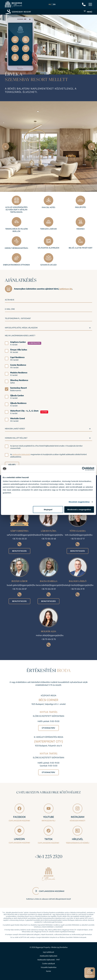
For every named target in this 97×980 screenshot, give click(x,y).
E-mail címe (10, 309)
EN (54, 4)
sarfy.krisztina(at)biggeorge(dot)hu (21, 535)
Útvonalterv (48, 728)
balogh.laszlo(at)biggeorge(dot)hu (79, 585)
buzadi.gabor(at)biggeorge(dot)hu (21, 585)
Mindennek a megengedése (79, 509)
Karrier (49, 971)
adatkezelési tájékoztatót (21, 454)
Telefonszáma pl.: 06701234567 (18, 318)
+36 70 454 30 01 (48, 589)
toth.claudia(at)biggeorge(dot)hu (79, 535)
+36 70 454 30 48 (49, 539)
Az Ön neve (10, 300)
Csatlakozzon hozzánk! (52, 891)
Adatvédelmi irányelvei (48, 937)
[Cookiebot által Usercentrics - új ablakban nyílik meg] (84, 469)
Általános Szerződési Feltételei (69, 937)
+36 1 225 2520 (48, 856)
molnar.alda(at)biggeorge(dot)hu (50, 635)
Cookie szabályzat (48, 963)
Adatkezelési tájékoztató (48, 956)
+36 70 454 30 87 (19, 589)
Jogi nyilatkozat (48, 952)
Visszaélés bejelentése (49, 967)
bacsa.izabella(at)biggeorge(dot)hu (50, 585)
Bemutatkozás (19, 551)
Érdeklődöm (90, 972)
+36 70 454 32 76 (49, 639)
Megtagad (48, 509)
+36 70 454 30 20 (19, 539)
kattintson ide (66, 289)
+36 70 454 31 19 (78, 589)
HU (50, 4)
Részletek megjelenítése (79, 502)
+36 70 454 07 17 (78, 539)
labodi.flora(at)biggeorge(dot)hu (50, 535)
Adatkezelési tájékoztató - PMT (49, 960)
